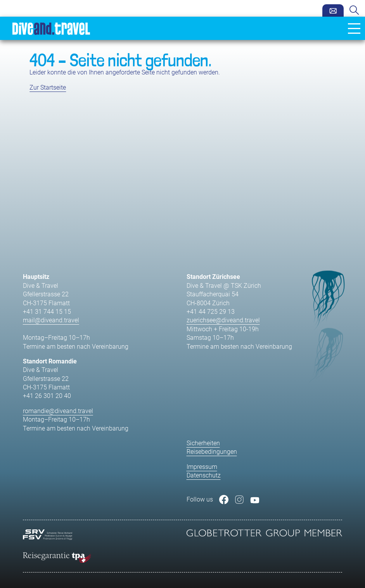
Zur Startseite (48, 87)
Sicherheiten (203, 443)
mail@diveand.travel (51, 320)
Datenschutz (204, 475)
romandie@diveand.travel (58, 411)
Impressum (202, 467)
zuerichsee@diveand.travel (223, 320)
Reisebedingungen (212, 452)
